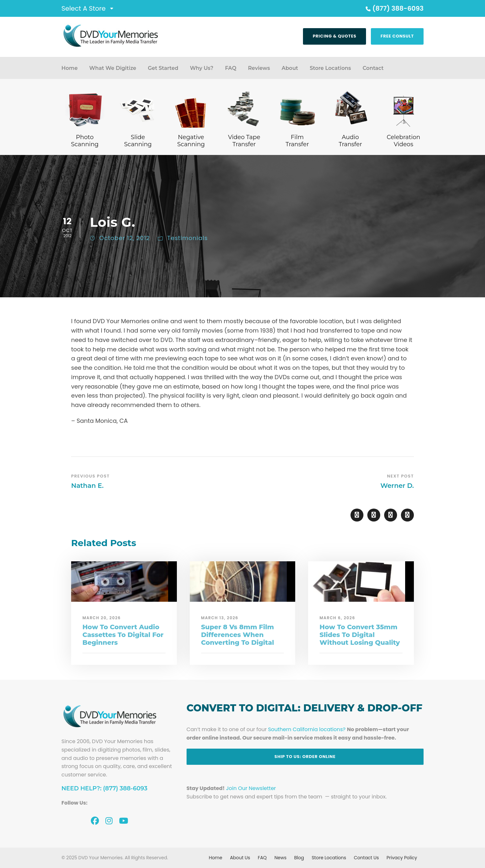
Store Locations (330, 68)
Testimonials (187, 238)
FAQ (231, 68)
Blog (299, 858)
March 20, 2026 (102, 618)
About (290, 68)
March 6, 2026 (337, 618)
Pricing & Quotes (334, 36)
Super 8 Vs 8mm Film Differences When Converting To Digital (238, 635)
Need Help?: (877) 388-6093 (104, 788)
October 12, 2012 (124, 238)
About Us (240, 858)
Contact (373, 68)
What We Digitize (113, 68)
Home (70, 68)
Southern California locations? (307, 729)
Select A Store (84, 8)
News (280, 858)
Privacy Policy (402, 858)
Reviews (259, 68)
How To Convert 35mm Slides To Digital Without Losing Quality (360, 635)
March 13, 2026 (220, 618)
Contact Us (366, 858)
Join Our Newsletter (251, 788)
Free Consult (397, 36)
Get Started (163, 68)
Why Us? (201, 68)
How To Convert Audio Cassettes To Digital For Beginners (123, 635)
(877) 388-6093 (394, 8)
